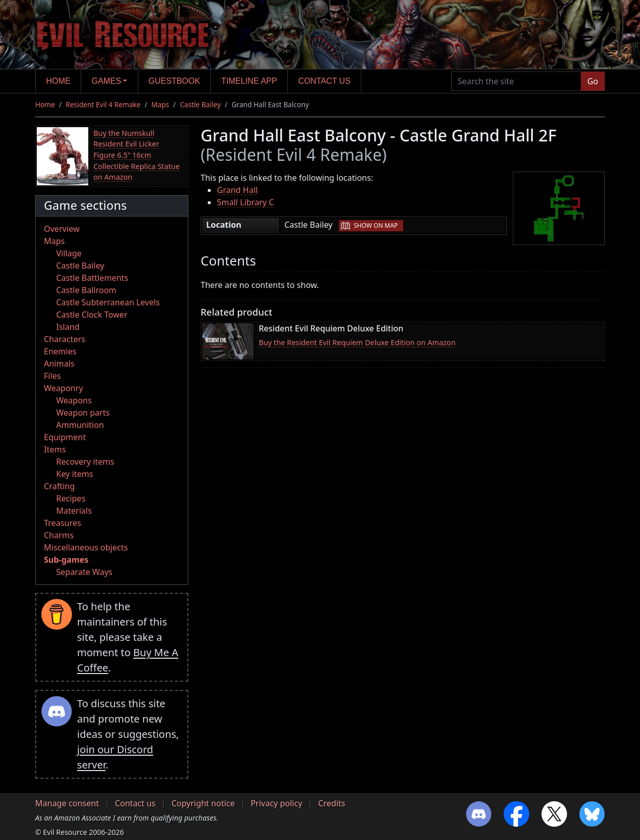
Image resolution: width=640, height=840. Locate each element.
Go (593, 81)
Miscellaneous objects (86, 547)
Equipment (65, 437)
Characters (65, 339)
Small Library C (245, 202)
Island (68, 327)
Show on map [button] (376, 225)
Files (52, 376)
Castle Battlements (92, 278)
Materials (74, 511)
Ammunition (80, 425)
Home (58, 81)
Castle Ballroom (86, 290)
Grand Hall (237, 190)
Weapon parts (83, 413)
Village (69, 253)
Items (55, 449)
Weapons (74, 400)
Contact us (324, 81)
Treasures (63, 523)
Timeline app (249, 81)
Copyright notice (203, 803)
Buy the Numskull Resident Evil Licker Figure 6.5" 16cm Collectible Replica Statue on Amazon (137, 155)
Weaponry (64, 388)
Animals (59, 364)
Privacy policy (276, 803)
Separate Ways (84, 572)
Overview (62, 229)
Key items (75, 474)
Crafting (59, 486)
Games (107, 81)
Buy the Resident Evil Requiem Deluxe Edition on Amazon (357, 342)
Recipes (71, 498)
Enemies (60, 351)
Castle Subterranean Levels (108, 302)
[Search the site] (516, 81)
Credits (331, 803)
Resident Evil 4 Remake (103, 104)
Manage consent (67, 803)
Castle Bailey (200, 104)
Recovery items (85, 462)
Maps (161, 104)
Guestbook (174, 81)
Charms (59, 535)
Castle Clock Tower (92, 315)
